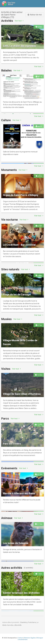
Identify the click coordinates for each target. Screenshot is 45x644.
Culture (6, 120)
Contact (20, 638)
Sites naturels (10, 269)
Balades (6, 70)
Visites (6, 369)
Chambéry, (24, 622)
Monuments (9, 170)
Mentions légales (30, 638)
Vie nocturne (9, 220)
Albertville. (18, 625)
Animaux (7, 518)
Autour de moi (35, 15)
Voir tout (19, 21)
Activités (7, 21)
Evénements (9, 468)
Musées (6, 319)
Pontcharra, (32, 622)
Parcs (5, 419)
